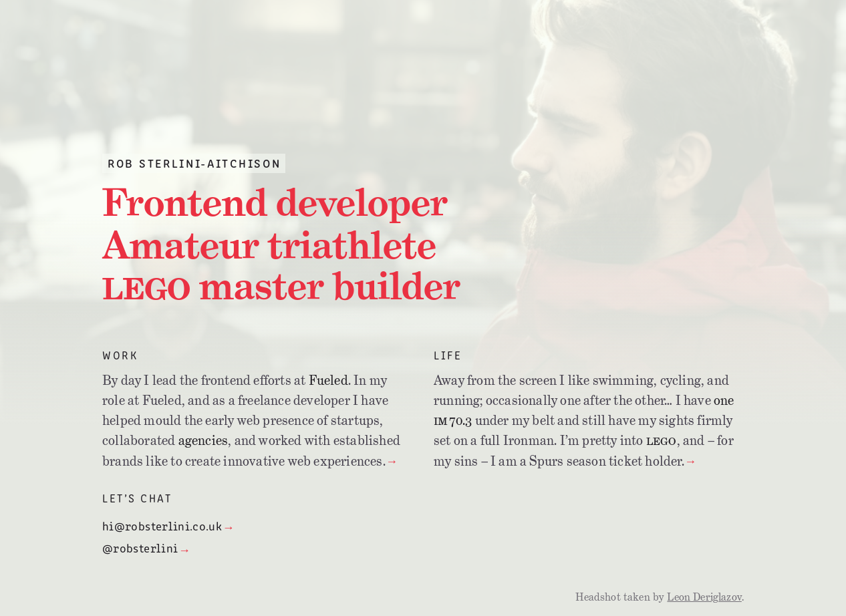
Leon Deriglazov (704, 597)
